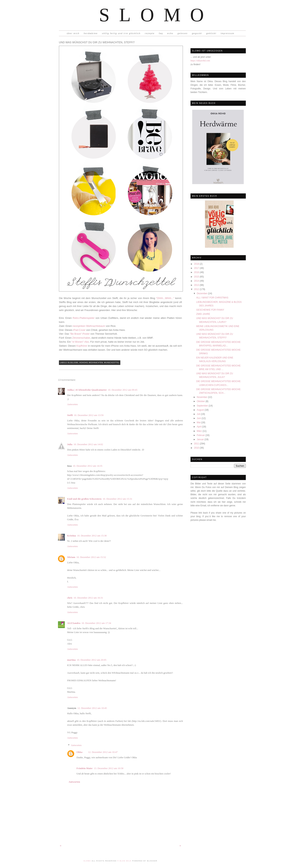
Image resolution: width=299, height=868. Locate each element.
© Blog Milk (125, 861)
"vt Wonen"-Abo (80, 342)
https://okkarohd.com (200, 61)
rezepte (150, 33)
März (200, 431)
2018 (197, 264)
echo (170, 33)
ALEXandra (74, 623)
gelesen (183, 33)
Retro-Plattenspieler (84, 318)
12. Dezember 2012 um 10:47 (103, 752)
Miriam (71, 557)
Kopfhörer (82, 346)
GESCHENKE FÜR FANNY (210, 310)
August (201, 410)
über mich (73, 33)
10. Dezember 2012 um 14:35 (88, 466)
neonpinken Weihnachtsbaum (89, 326)
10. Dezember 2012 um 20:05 (92, 660)
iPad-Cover (79, 330)
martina (71, 660)
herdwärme (91, 33)
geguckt (197, 33)
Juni (199, 418)
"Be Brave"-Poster (80, 334)
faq (161, 33)
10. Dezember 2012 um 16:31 (88, 598)
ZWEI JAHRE (203, 314)
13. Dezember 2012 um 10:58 (109, 768)
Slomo (156, 15)
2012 (197, 289)
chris (70, 598)
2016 (197, 272)
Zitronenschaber (81, 338)
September (203, 406)
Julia (70, 444)
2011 (197, 444)
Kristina (72, 536)
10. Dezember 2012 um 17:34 (96, 623)
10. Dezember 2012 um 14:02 (88, 444)
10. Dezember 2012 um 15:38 (92, 536)
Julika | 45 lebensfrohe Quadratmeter (87, 390)
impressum (227, 33)
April (199, 427)
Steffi (70, 415)
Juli (199, 414)
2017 (197, 268)
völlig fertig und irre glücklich (121, 33)
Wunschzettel (112, 363)
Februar (201, 435)
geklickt (211, 33)
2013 (197, 285)
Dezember (202, 293)
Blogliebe (73, 363)
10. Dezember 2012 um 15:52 (91, 557)
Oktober (201, 401)
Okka (79, 752)
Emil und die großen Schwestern (84, 499)
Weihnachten (96, 363)
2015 (197, 277)
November (202, 397)
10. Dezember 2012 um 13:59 (89, 415)
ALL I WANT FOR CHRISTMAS (212, 298)
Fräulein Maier (85, 768)
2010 (197, 448)
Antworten (72, 404)
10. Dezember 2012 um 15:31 (117, 499)
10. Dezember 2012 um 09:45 (123, 390)
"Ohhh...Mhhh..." (165, 298)
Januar (201, 439)
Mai (199, 422)
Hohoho (84, 363)
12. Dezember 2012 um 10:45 (92, 708)
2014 (197, 281)
